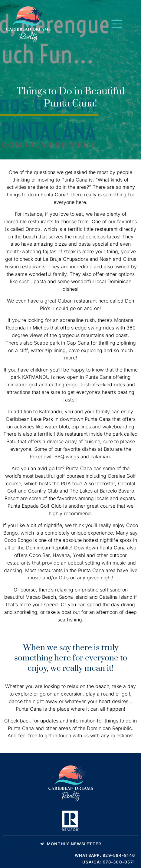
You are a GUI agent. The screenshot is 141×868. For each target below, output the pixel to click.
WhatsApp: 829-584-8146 (105, 855)
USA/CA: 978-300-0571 (109, 862)
